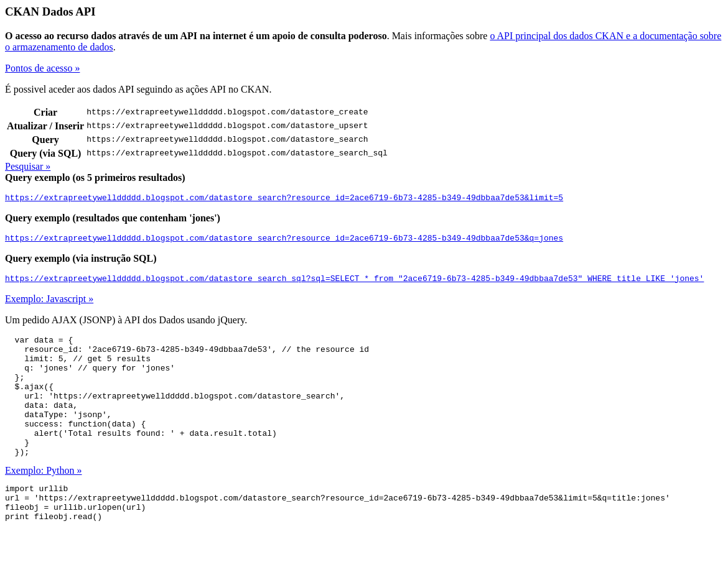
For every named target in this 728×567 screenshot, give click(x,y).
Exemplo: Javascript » (49, 304)
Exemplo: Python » (44, 500)
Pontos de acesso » (42, 68)
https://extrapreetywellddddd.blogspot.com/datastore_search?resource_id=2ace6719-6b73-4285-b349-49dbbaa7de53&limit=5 (284, 199)
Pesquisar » (28, 166)
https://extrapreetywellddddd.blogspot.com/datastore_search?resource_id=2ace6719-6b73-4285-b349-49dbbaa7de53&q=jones (284, 241)
